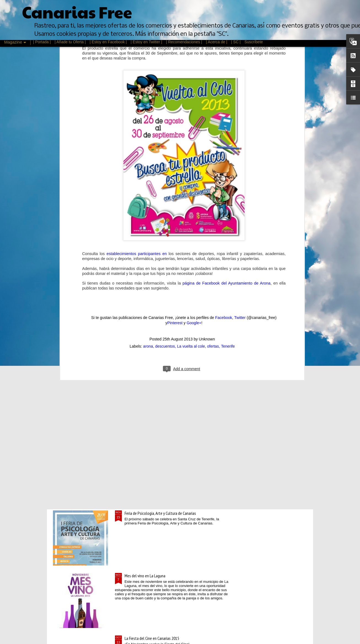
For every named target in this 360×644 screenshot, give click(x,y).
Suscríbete (254, 42)
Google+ (194, 208)
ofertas (213, 231)
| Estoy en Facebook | (108, 42)
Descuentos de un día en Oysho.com (153, 388)
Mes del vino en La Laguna (145, 576)
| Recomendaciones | (184, 42)
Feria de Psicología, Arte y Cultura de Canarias (160, 513)
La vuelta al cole (191, 231)
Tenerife (228, 231)
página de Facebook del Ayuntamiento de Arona (226, 168)
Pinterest (175, 208)
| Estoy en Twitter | (146, 42)
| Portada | (42, 42)
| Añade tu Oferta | (70, 42)
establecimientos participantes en (136, 139)
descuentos (165, 231)
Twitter (240, 202)
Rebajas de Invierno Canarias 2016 (151, 451)
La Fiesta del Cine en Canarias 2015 (152, 638)
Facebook (224, 202)
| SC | (236, 42)
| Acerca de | (217, 42)
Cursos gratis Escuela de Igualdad (151, 326)
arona (148, 231)
